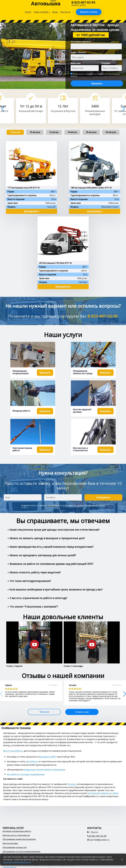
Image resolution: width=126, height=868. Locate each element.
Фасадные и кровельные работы (17, 831)
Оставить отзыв (82, 712)
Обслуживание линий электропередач (19, 839)
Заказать (97, 83)
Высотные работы (13, 751)
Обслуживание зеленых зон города (83, 372)
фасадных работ (48, 757)
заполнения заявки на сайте (103, 793)
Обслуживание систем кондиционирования (21, 852)
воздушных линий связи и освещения (44, 770)
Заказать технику (89, 12)
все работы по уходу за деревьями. (26, 774)
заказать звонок (79, 5)
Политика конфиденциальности (17, 862)
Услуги (28, 12)
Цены (55, 12)
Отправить (103, 497)
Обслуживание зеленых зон (15, 848)
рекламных (32, 761)
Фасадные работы (21, 411)
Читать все (44, 712)
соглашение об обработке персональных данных (95, 75)
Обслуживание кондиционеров (20, 372)
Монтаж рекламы (10, 843)
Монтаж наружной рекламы (82, 411)
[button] (123, 109)
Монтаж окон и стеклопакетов (80, 449)
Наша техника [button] (41, 12)
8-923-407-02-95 (83, 2)
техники (72, 784)
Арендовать (31, 211)
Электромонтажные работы (22, 449)
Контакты (65, 12)
